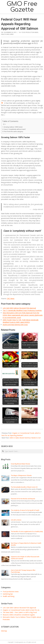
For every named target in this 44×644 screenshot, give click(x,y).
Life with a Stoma (16, 520)
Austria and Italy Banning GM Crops (15, 325)
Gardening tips (8, 594)
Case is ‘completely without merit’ (15, 129)
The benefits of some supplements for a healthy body (27, 532)
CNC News (11, 298)
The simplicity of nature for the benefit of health (25, 510)
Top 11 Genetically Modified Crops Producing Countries (22, 310)
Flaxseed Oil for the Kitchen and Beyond (23, 499)
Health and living (7, 34)
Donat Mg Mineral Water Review (20, 464)
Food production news (30, 32)
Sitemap (4, 631)
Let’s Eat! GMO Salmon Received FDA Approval (19, 308)
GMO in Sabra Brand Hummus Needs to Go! (25, 438)
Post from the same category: (14, 131)
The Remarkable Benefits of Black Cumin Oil (24, 487)
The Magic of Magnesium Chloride (21, 476)
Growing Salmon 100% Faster (13, 127)
